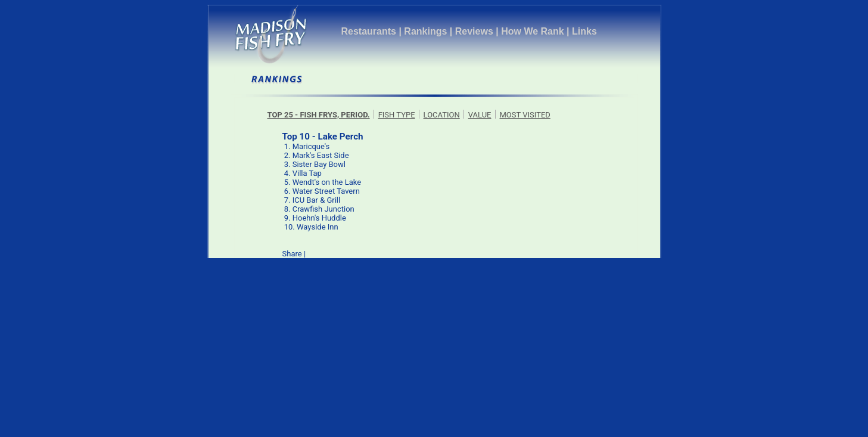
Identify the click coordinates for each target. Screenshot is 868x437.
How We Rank (533, 31)
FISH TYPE (397, 115)
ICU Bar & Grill (317, 200)
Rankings (425, 31)
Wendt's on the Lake (327, 182)
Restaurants (369, 31)
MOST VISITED (525, 115)
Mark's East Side (321, 155)
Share (292, 254)
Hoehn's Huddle (319, 218)
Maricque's (311, 146)
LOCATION (442, 115)
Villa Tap (307, 173)
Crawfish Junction (323, 209)
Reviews (474, 31)
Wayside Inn (318, 227)
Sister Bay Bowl (319, 164)
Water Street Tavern (326, 191)
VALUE (480, 115)
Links (584, 31)
